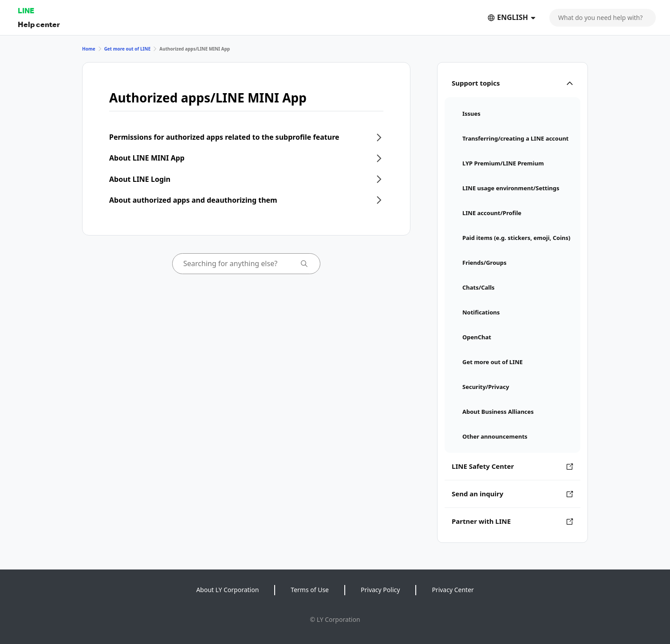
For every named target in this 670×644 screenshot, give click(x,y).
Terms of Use (310, 590)
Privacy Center (453, 590)
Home (89, 49)
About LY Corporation (227, 590)
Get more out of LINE (128, 49)
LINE (26, 10)
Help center (39, 24)
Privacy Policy (380, 590)
